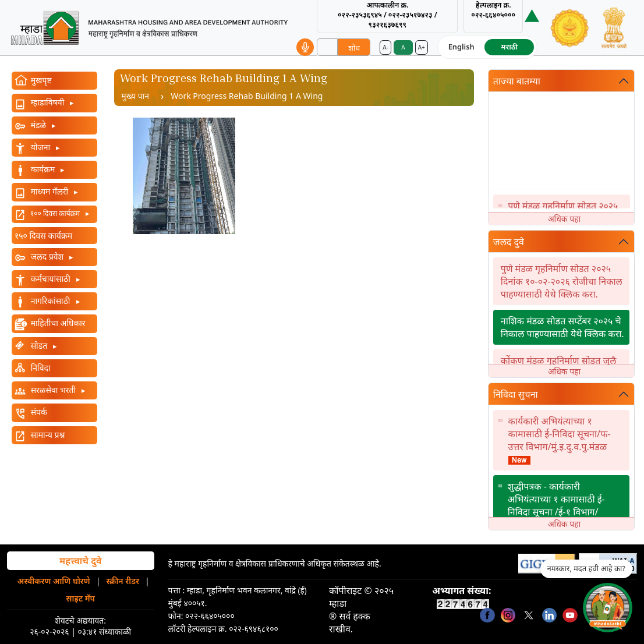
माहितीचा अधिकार (57, 323)
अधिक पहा (564, 219)
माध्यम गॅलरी (49, 191)
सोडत (39, 346)
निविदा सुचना (516, 394)
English (461, 47)
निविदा (40, 368)
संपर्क (38, 412)
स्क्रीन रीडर (123, 581)
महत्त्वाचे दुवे (80, 561)
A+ (422, 47)
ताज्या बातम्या (517, 81)
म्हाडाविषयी (47, 102)
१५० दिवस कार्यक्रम (43, 236)
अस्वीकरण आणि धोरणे (54, 581)
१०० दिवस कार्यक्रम (55, 213)
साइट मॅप (81, 598)
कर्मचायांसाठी (51, 279)
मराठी (509, 47)
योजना (40, 147)
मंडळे (38, 125)
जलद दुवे (509, 242)
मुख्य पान (135, 96)
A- (385, 47)
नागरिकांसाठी (50, 301)
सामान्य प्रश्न (47, 435)
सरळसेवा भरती (53, 390)
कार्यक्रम (43, 169)
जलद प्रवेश (47, 256)
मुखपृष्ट (40, 80)
